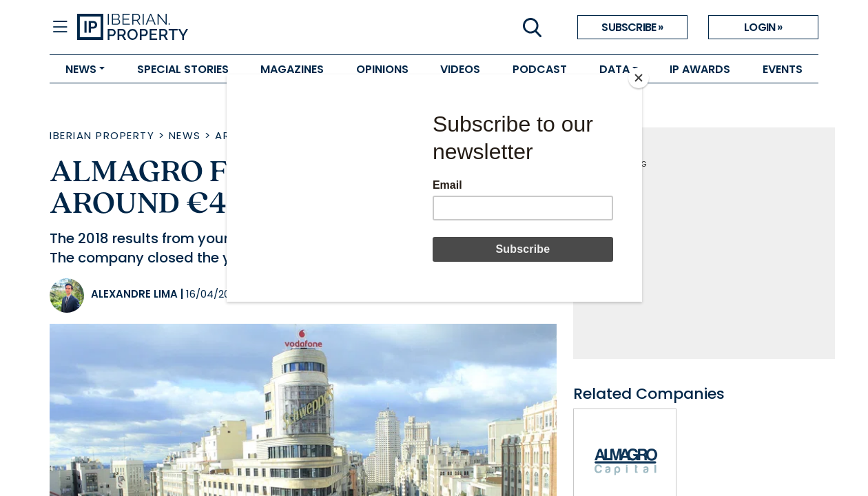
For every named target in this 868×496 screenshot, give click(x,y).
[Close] (639, 78)
